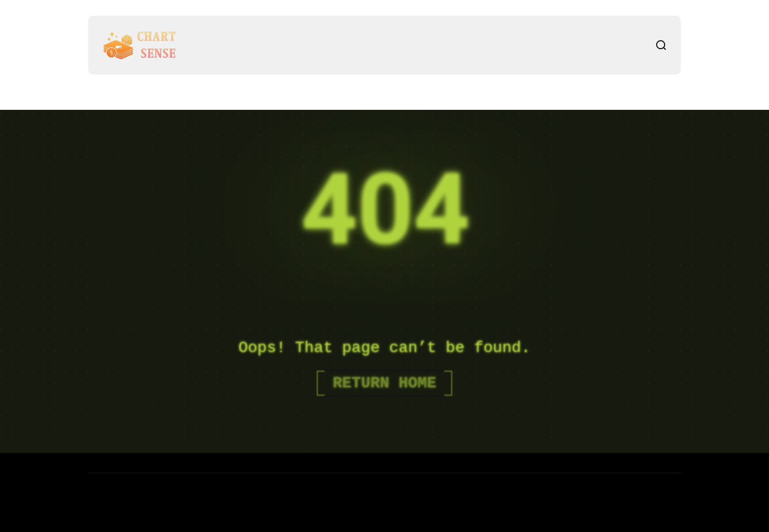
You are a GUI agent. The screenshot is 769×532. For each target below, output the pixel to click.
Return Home (384, 383)
